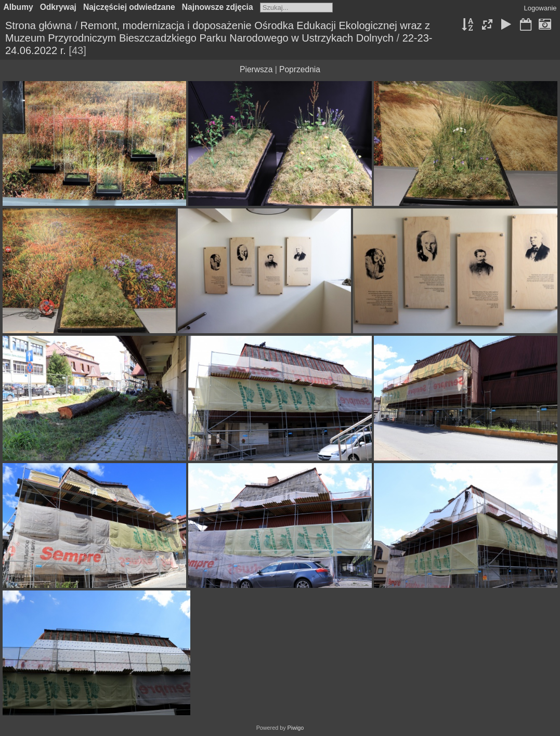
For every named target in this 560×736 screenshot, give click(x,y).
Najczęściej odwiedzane (129, 7)
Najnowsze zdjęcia (218, 7)
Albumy (18, 7)
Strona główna (38, 25)
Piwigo (296, 728)
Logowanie (541, 8)
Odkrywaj (58, 7)
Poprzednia (300, 69)
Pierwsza (256, 69)
